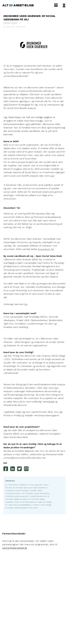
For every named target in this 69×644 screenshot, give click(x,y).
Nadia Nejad (10, 23)
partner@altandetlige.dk (15, 548)
